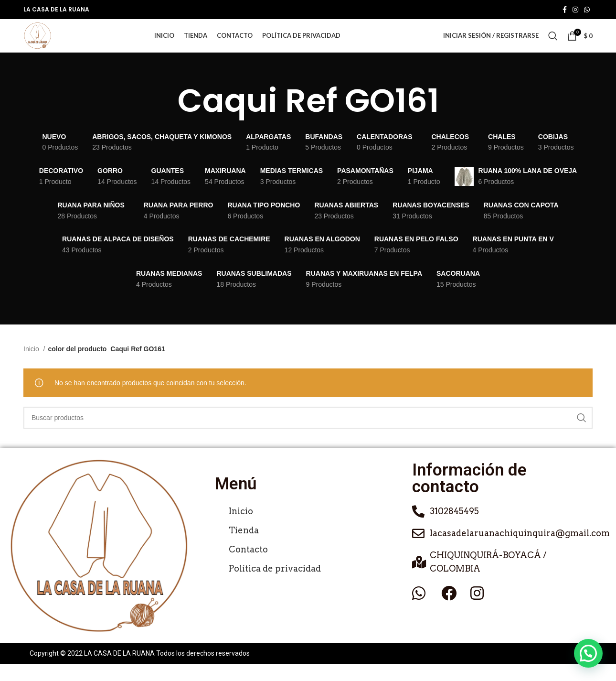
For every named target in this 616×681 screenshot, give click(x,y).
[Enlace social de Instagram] (575, 10)
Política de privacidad (275, 586)
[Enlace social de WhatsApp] (587, 10)
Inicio (32, 367)
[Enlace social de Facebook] (565, 10)
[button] (588, 653)
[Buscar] (553, 45)
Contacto (248, 567)
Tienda (244, 548)
